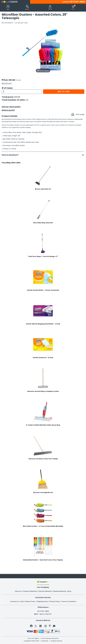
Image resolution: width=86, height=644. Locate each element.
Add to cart (64, 92)
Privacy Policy (55, 602)
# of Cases (7, 88)
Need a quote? (8, 110)
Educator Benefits (45, 591)
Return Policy (30, 602)
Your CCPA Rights (33, 638)
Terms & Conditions (69, 602)
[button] (50, 7)
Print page (80, 114)
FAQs (22, 602)
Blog (69, 591)
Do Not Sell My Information (50, 638)
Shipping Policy (42, 602)
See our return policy (11, 107)
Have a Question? (11, 155)
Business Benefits (60, 591)
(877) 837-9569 (77, 2)
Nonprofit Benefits (30, 591)
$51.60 (17, 97)
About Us (18, 591)
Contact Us (14, 602)
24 (27, 100)
